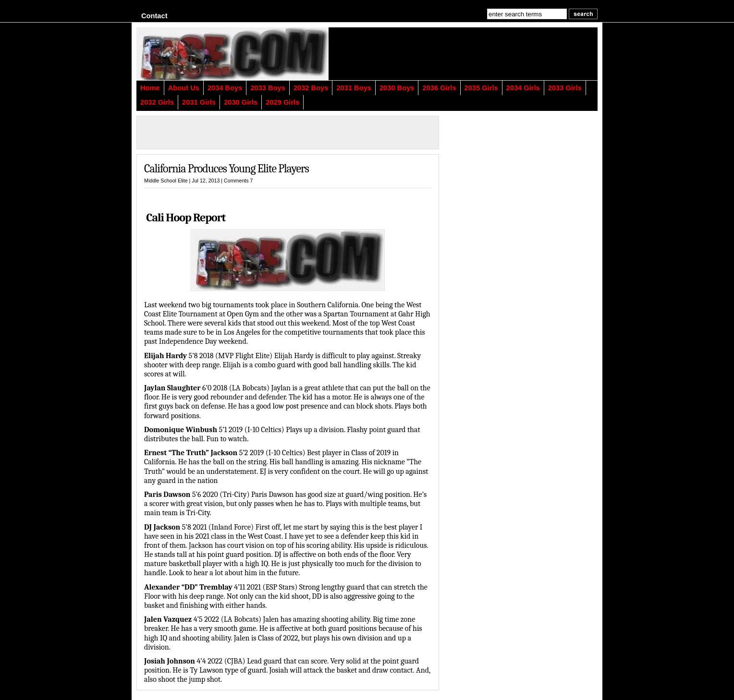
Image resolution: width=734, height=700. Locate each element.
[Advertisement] (480, 54)
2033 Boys (268, 88)
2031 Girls (199, 102)
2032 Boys (311, 88)
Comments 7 (238, 181)
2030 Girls (241, 102)
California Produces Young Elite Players (226, 169)
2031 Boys (354, 88)
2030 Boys (397, 88)
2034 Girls (523, 88)
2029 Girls (282, 102)
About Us (184, 88)
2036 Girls (439, 88)
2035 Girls (481, 88)
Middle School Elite (166, 181)
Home (150, 88)
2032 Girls (157, 102)
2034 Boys (225, 88)
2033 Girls (565, 88)
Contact (154, 16)
